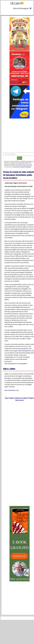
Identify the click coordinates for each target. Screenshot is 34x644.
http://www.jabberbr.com (26, 351)
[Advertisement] (17, 135)
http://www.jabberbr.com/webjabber (16, 364)
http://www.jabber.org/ (12, 390)
